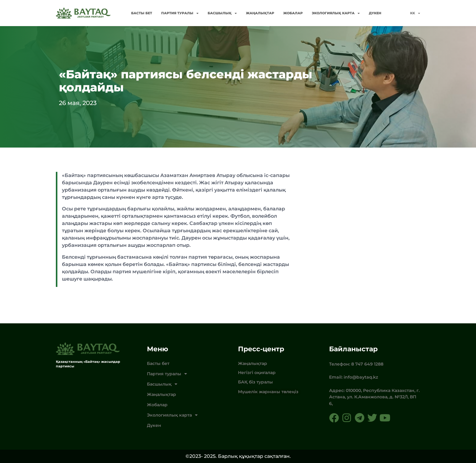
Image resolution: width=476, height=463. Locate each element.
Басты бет (142, 13)
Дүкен (375, 13)
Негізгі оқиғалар (257, 373)
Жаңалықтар (260, 13)
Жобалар (293, 13)
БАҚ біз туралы (255, 382)
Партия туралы (180, 13)
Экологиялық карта (336, 13)
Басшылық (222, 13)
